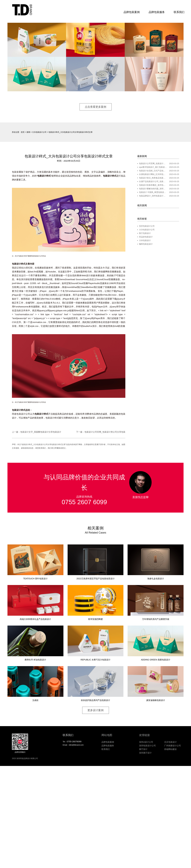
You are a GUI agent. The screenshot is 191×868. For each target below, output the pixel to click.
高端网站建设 (170, 750)
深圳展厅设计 (145, 753)
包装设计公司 (23, 414)
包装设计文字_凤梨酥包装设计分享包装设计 (41, 432)
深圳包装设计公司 (147, 746)
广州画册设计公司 (172, 746)
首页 (23, 132)
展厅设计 (143, 750)
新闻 (28, 132)
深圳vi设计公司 (146, 742)
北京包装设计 (170, 742)
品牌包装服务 (156, 12)
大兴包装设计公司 (39, 132)
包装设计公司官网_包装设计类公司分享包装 (105, 432)
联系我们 (178, 12)
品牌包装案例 (131, 12)
